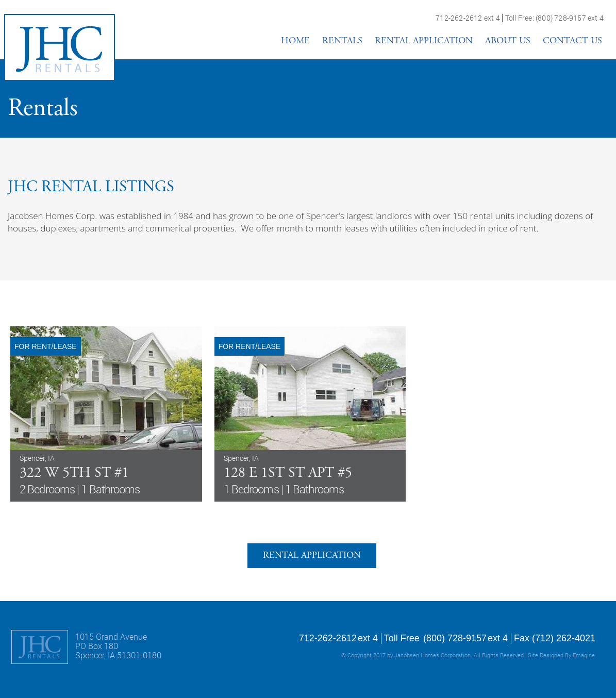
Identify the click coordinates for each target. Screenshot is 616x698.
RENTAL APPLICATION (424, 41)
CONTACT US (572, 41)
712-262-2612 (459, 18)
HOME (295, 41)
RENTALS (342, 41)
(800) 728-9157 (561, 18)
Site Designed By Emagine (561, 655)
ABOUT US (508, 41)
